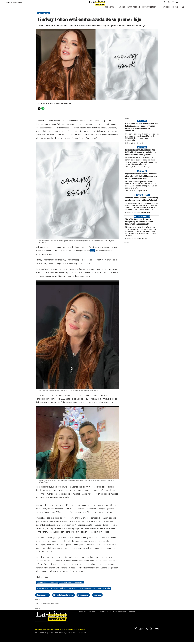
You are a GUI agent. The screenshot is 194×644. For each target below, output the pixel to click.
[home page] (97, 3)
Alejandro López (142, 191)
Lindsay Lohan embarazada (63, 595)
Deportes (109, 7)
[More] (115, 7)
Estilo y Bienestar (44, 13)
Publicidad (51, 629)
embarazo (97, 595)
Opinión (166, 7)
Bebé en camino (43, 595)
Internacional (134, 7)
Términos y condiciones (77, 629)
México (122, 7)
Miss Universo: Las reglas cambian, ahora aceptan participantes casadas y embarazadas (74, 588)
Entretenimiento (150, 7)
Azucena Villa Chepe (144, 167)
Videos (175, 7)
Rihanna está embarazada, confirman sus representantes (60, 583)
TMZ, (93, 251)
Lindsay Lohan (83, 595)
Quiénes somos (41, 629)
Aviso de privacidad (61, 629)
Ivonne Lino (141, 143)
